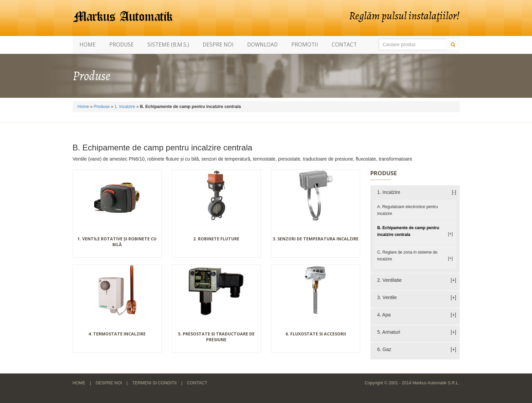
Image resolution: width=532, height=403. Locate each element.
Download (262, 45)
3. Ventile (387, 297)
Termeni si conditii (154, 383)
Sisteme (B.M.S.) (168, 45)
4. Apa (384, 315)
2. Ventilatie (389, 280)
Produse (122, 45)
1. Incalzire (125, 107)
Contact (344, 45)
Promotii (305, 45)
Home (88, 45)
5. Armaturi (389, 332)
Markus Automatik (123, 17)
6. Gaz (384, 349)
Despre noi (218, 45)
